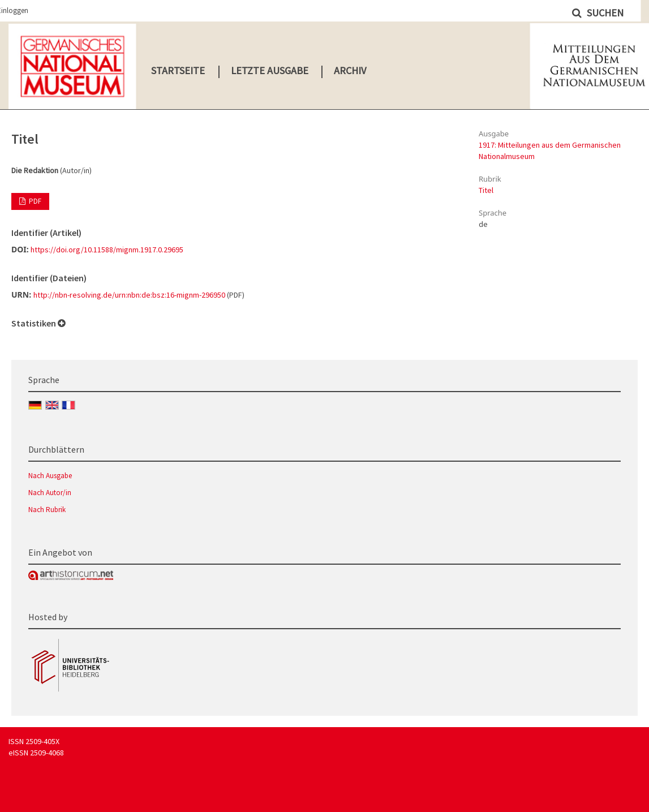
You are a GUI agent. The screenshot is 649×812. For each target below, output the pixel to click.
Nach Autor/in (50, 493)
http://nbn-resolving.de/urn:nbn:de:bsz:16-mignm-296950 (129, 295)
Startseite (178, 70)
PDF (34, 201)
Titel (486, 190)
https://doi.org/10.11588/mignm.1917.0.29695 (107, 250)
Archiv (350, 70)
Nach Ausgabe (50, 476)
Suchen (604, 13)
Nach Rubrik (47, 510)
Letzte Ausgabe (270, 70)
